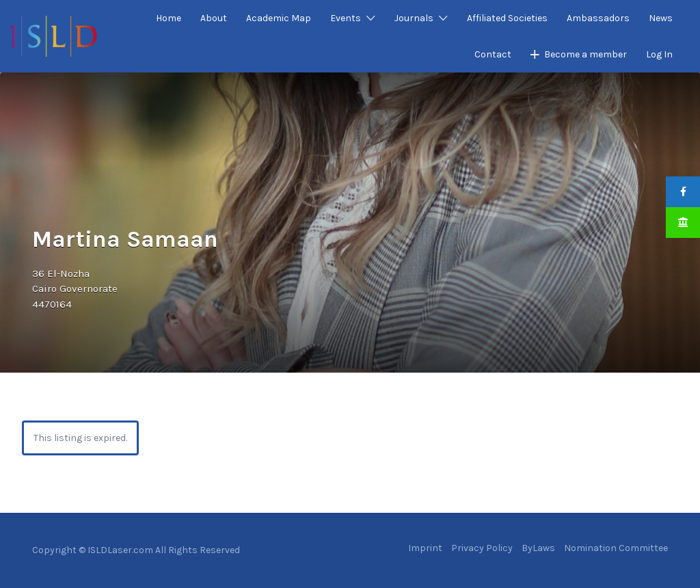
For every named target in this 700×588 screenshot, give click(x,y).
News (661, 18)
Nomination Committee (616, 548)
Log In (659, 54)
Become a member (585, 54)
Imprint (425, 548)
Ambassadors (598, 18)
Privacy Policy (482, 548)
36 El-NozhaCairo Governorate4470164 (75, 289)
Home (169, 18)
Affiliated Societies (507, 18)
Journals (414, 18)
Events (346, 18)
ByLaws (538, 548)
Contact (493, 54)
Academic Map (279, 18)
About (214, 18)
